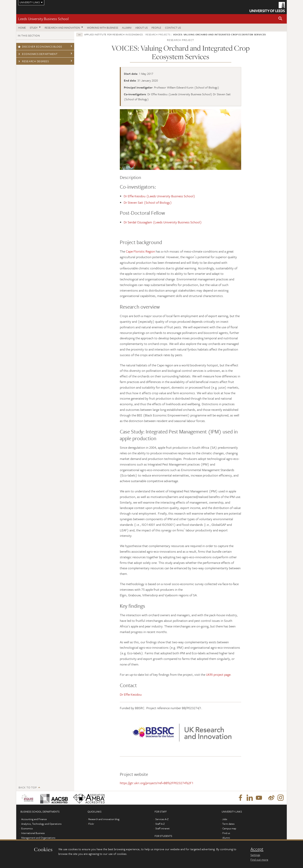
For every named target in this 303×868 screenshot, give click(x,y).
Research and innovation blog (104, 819)
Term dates (228, 824)
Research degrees (33, 61)
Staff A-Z (160, 824)
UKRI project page (218, 674)
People (156, 28)
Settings (255, 855)
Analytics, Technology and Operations (41, 824)
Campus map (229, 828)
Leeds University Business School (43, 19)
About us (141, 28)
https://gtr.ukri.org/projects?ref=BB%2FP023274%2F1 (157, 783)
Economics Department (38, 54)
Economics (27, 828)
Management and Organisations (38, 838)
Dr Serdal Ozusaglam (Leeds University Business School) (163, 222)
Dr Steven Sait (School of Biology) (148, 202)
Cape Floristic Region (140, 251)
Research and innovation (62, 28)
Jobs (225, 819)
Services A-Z (162, 819)
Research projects (158, 34)
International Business (33, 833)
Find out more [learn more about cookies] (259, 859)
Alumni (127, 28)
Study (34, 28)
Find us (226, 833)
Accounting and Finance (34, 819)
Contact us (173, 28)
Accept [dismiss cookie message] (257, 849)
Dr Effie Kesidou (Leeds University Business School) (160, 196)
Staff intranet (163, 828)
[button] (280, 19)
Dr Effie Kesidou (131, 694)
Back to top (28, 787)
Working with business (103, 28)
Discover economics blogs (40, 46)
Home (22, 28)
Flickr (91, 824)
